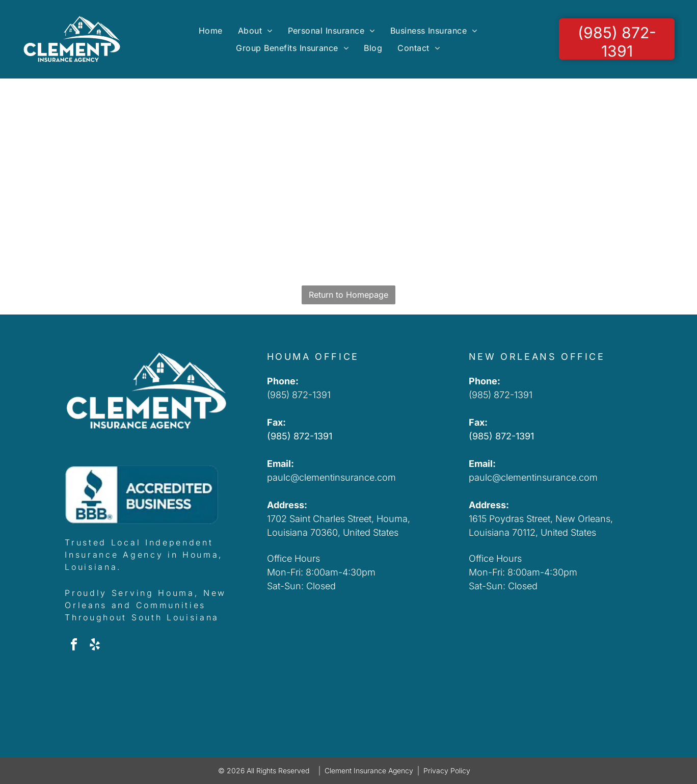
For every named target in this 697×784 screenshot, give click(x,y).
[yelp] (95, 646)
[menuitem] (211, 30)
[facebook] (74, 646)
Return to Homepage (349, 295)
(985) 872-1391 (299, 395)
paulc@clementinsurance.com (331, 477)
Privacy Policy (447, 770)
